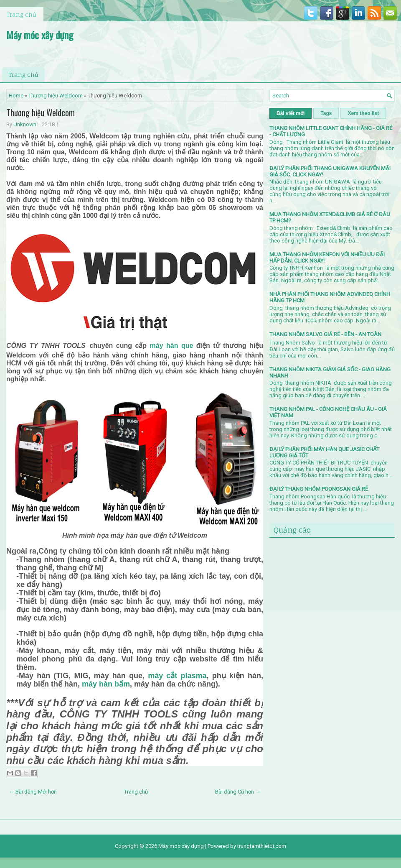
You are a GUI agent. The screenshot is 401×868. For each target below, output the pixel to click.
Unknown (25, 124)
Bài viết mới (291, 113)
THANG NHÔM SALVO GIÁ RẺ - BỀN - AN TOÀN (325, 334)
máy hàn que (172, 346)
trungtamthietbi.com (262, 846)
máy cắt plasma (177, 676)
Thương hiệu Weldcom (56, 96)
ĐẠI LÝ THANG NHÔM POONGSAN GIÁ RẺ (319, 489)
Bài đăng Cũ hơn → (238, 792)
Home (16, 96)
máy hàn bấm (106, 684)
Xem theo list (363, 113)
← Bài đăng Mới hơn (33, 792)
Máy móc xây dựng (40, 35)
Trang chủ (21, 14)
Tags (326, 113)
